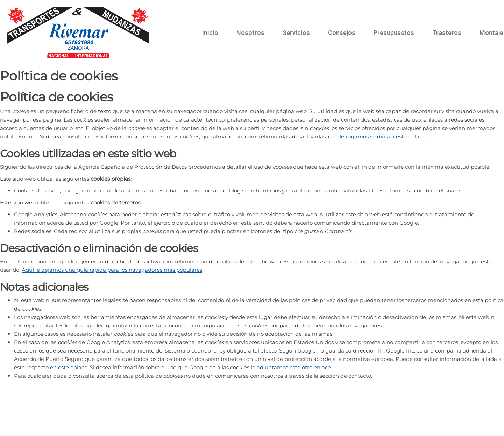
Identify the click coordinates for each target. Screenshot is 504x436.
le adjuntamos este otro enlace (291, 367)
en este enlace (69, 367)
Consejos (342, 33)
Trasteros (447, 33)
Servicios (296, 33)
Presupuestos (394, 33)
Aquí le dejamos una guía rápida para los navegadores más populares (112, 270)
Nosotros (250, 33)
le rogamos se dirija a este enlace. (383, 136)
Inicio (210, 33)
